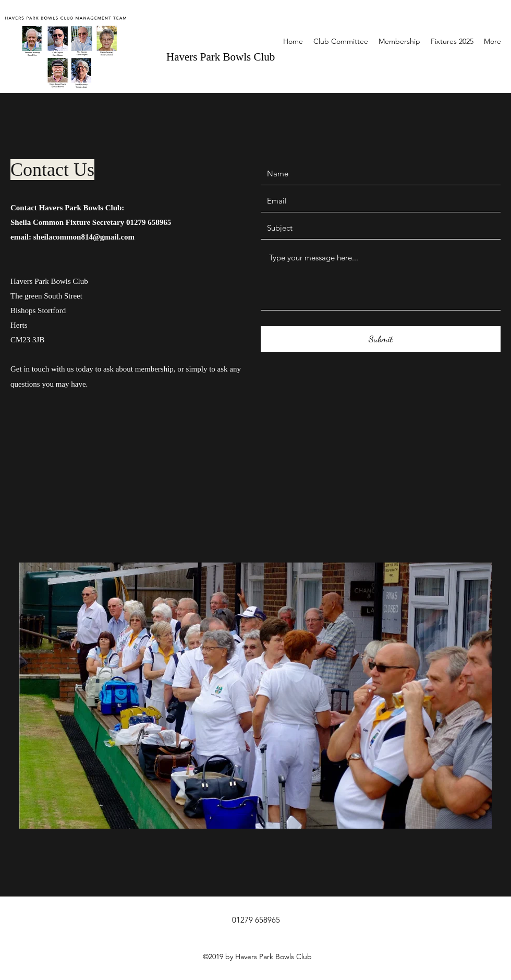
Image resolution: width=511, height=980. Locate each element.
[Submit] (381, 339)
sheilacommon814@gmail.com (84, 237)
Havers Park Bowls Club (221, 57)
